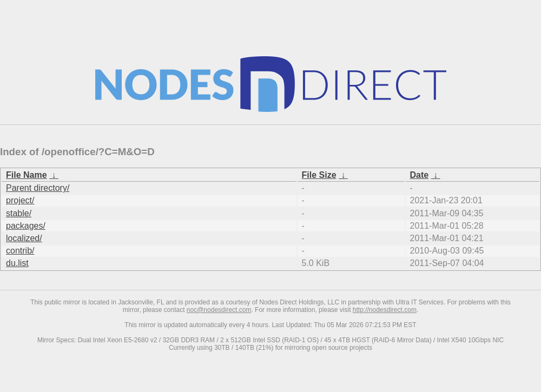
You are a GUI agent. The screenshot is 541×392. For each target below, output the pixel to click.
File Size (319, 175)
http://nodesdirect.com (385, 310)
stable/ (19, 213)
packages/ (26, 226)
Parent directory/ (38, 188)
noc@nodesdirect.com (219, 310)
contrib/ (20, 251)
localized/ (24, 238)
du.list (17, 263)
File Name (27, 175)
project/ (20, 200)
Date (420, 175)
